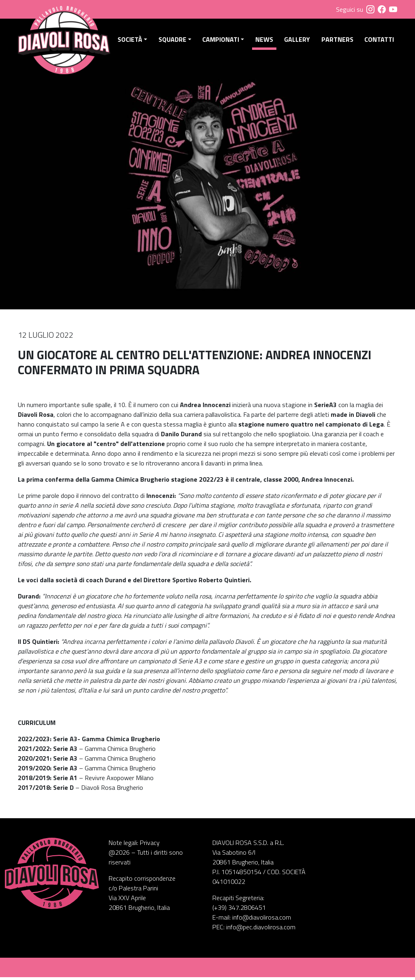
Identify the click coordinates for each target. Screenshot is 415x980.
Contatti (379, 41)
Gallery (298, 41)
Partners (338, 41)
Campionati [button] (222, 41)
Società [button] (132, 41)
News (265, 41)
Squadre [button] (174, 41)
